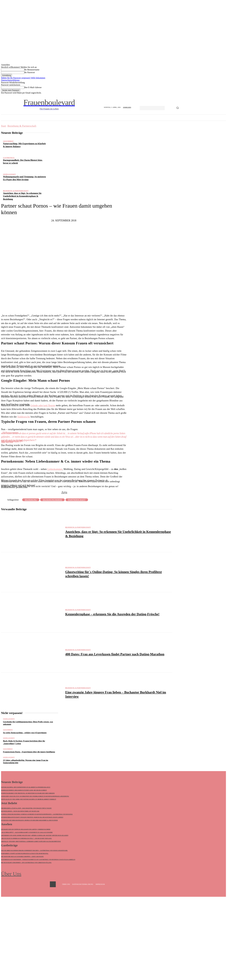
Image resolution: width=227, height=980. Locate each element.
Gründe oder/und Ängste (43, 405)
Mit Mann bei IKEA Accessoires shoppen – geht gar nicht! (22, 857)
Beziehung (31, 500)
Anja (64, 492)
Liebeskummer (55, 469)
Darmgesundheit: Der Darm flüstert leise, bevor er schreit (24, 790)
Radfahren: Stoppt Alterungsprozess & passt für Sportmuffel (25, 854)
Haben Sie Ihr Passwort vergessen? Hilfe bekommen (23, 78)
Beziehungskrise (52, 500)
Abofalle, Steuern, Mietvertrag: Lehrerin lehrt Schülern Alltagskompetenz (31, 842)
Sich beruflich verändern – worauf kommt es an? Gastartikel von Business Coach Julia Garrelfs (38, 860)
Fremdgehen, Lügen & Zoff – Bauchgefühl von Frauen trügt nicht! (26, 809)
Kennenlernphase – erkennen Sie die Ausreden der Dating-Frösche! (112, 614)
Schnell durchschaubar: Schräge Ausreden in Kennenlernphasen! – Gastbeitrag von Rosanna (37, 815)
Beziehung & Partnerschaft (22, 126)
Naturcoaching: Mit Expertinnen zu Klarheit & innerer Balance (26, 787)
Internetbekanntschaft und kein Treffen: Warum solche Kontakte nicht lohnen (32, 818)
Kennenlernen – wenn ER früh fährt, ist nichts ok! (20, 812)
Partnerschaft (77, 500)
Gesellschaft (9, 174)
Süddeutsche (24, 417)
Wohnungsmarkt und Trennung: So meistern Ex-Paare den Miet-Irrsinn (28, 793)
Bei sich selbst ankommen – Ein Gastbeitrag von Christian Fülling (26, 863)
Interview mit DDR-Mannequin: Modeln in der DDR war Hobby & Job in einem (29, 821)
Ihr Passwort (30, 72)
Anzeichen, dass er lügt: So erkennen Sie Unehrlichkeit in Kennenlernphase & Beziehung (22, 196)
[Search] (178, 108)
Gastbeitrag (9, 158)
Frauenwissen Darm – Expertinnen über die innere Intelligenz (29, 752)
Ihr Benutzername (32, 70)
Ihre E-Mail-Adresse (33, 87)
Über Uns (11, 874)
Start (4, 126)
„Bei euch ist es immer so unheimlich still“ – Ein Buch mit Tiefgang (26, 839)
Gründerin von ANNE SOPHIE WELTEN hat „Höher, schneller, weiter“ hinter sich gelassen (35, 836)
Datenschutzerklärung (10, 80)
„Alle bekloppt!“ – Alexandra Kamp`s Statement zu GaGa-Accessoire (27, 833)
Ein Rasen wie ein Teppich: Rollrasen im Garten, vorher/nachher (26, 830)
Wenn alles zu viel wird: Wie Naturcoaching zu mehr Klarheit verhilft (29, 799)
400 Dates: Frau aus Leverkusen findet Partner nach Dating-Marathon (115, 654)
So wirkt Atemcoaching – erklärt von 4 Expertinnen (25, 733)
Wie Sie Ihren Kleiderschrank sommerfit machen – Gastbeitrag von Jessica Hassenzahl (34, 851)
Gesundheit (8, 141)
